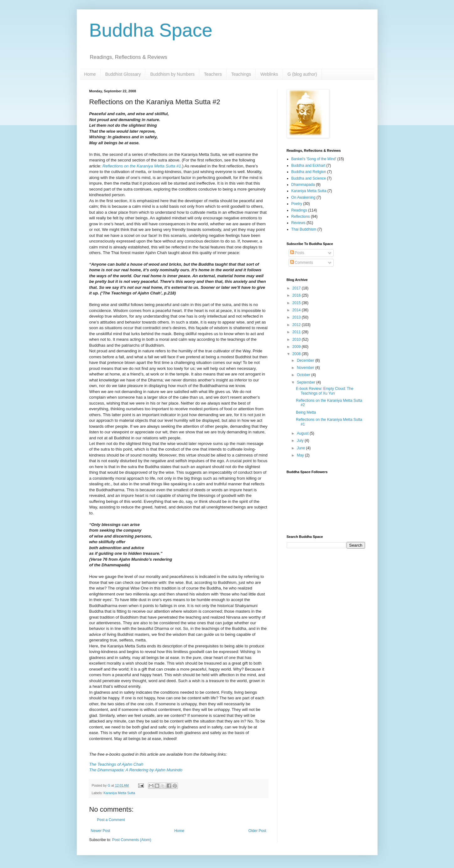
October (304, 375)
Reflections (301, 217)
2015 (297, 303)
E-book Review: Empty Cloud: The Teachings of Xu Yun (324, 391)
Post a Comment (111, 820)
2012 (297, 325)
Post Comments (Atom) (132, 840)
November (306, 368)
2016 (297, 295)
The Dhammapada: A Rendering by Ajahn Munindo (136, 770)
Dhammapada (303, 185)
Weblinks (269, 74)
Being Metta (306, 412)
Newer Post (101, 831)
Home (90, 74)
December (306, 360)
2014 (297, 310)
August (303, 433)
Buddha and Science (309, 178)
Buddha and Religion (309, 172)
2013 (297, 317)
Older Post (257, 831)
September (306, 382)
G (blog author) (302, 74)
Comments (302, 263)
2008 (297, 354)
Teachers (213, 74)
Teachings (241, 74)
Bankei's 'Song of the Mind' (314, 159)
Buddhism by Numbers (172, 74)
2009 (297, 347)
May (301, 455)
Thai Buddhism (304, 229)
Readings (299, 210)
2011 (297, 332)
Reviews (298, 223)
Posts (297, 253)
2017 (297, 288)
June (301, 448)
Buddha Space (151, 30)
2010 (297, 340)
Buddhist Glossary (123, 74)
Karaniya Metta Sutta (119, 793)
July (301, 441)
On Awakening (303, 197)
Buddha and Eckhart (308, 166)
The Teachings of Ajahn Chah (116, 764)
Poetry (297, 204)
